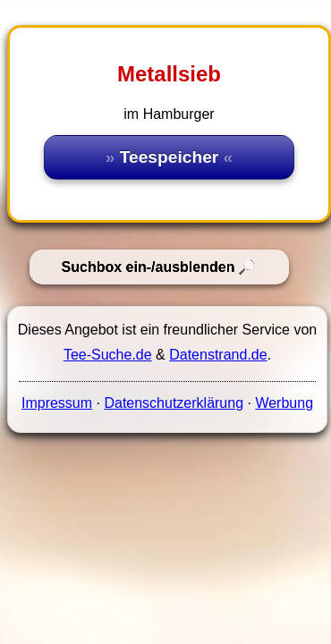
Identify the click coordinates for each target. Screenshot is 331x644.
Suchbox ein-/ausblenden (149, 267)
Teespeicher (170, 157)
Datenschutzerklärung (174, 403)
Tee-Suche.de (108, 355)
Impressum (57, 403)
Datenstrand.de (218, 355)
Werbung (284, 403)
